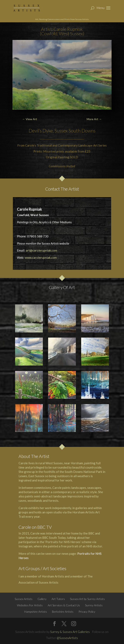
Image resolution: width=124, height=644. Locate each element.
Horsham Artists (53, 576)
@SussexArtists (67, 638)
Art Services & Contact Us (64, 605)
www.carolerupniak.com (41, 258)
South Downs (82, 131)
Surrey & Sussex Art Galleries (70, 632)
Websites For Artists (30, 605)
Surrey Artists (94, 605)
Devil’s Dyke (41, 131)
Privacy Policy (87, 612)
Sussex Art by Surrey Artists (87, 599)
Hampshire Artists (36, 612)
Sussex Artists (24, 599)
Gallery (42, 599)
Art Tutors (58, 599)
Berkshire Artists (63, 612)
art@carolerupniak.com (41, 250)
